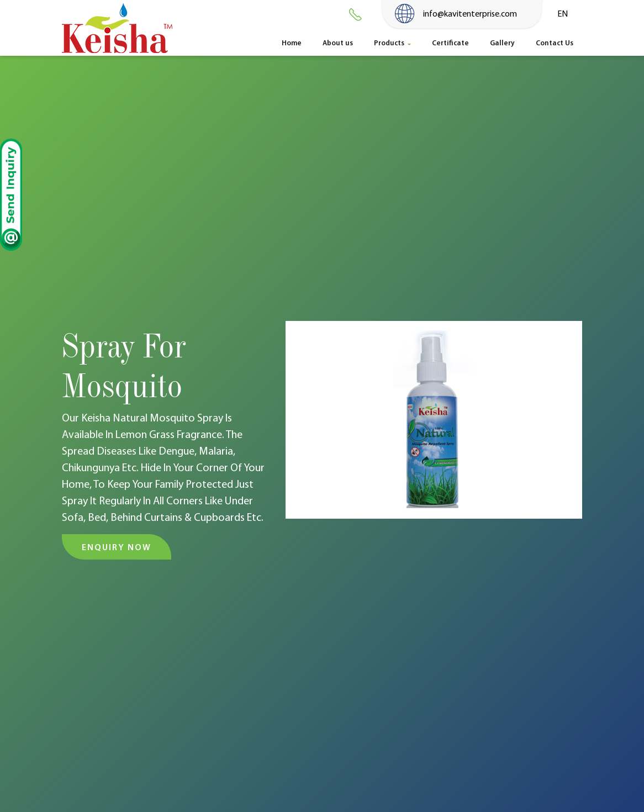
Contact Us (555, 43)
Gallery (502, 43)
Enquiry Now (117, 547)
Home (296, 42)
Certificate (450, 43)
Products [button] (390, 43)
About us (338, 43)
